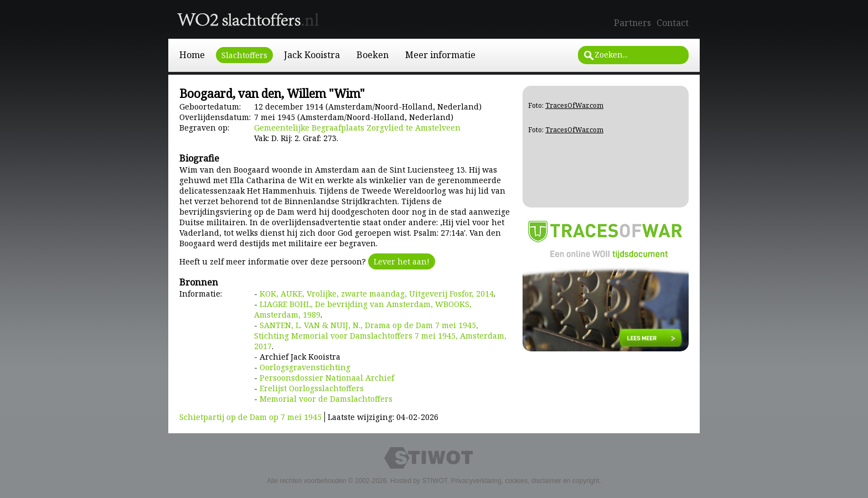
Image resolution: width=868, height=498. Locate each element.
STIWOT (434, 481)
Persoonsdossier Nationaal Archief (327, 378)
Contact (673, 23)
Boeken (373, 55)
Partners (632, 23)
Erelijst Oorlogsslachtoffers (312, 388)
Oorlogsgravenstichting (305, 367)
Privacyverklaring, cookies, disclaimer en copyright (525, 481)
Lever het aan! (402, 261)
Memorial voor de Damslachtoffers (326, 399)
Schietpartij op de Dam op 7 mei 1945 (250, 417)
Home (192, 55)
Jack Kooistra (312, 55)
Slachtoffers (244, 55)
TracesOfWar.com (574, 105)
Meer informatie (440, 55)
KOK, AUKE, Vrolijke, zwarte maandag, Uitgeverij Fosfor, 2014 (377, 294)
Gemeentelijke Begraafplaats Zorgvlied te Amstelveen (357, 128)
